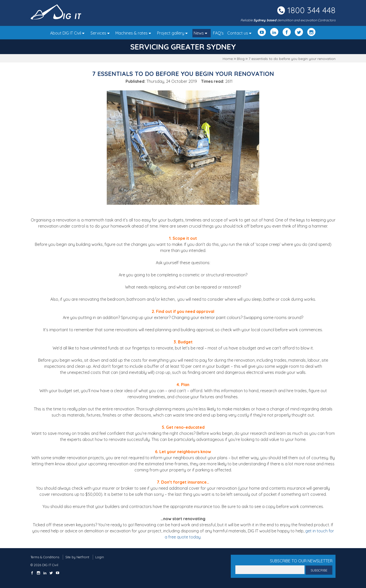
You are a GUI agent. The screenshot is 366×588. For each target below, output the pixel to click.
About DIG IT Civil (68, 33)
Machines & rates (134, 33)
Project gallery (174, 33)
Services (101, 33)
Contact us (241, 33)
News (202, 33)
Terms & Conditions (45, 557)
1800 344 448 (311, 10)
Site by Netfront (77, 557)
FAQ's (218, 33)
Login (100, 557)
